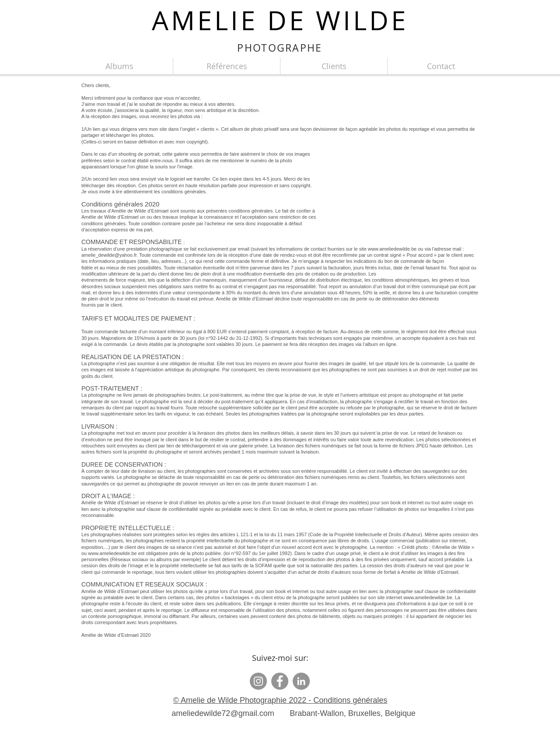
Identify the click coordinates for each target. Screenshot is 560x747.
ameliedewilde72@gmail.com (223, 713)
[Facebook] (280, 681)
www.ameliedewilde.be (112, 553)
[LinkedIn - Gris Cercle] (301, 681)
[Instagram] (258, 681)
